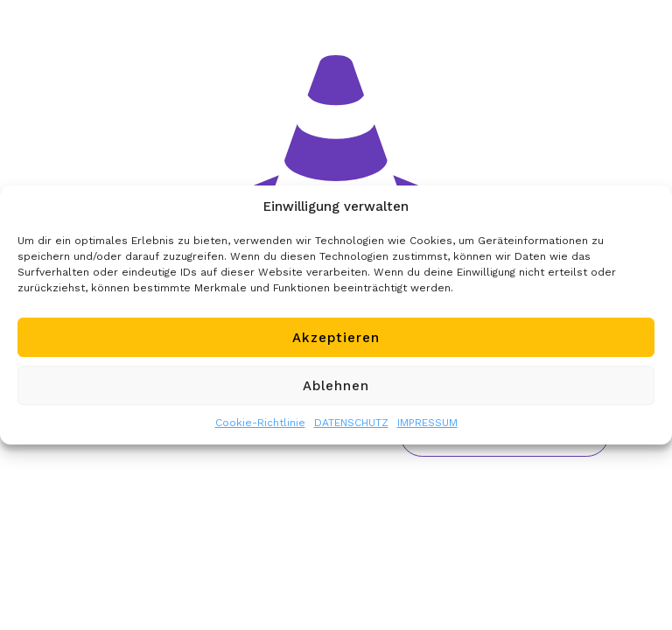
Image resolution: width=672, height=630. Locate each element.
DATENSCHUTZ (351, 423)
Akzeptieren (336, 338)
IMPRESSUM (427, 423)
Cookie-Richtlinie (260, 423)
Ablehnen (336, 386)
